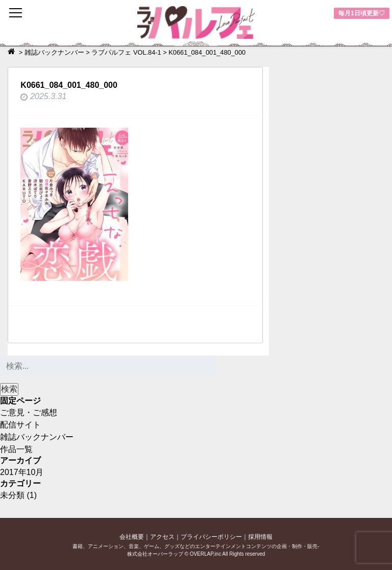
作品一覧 (16, 449)
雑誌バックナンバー (37, 437)
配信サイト (20, 425)
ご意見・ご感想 (29, 412)
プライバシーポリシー (211, 537)
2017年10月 (22, 472)
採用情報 (260, 537)
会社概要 (132, 537)
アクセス (162, 537)
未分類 (12, 495)
